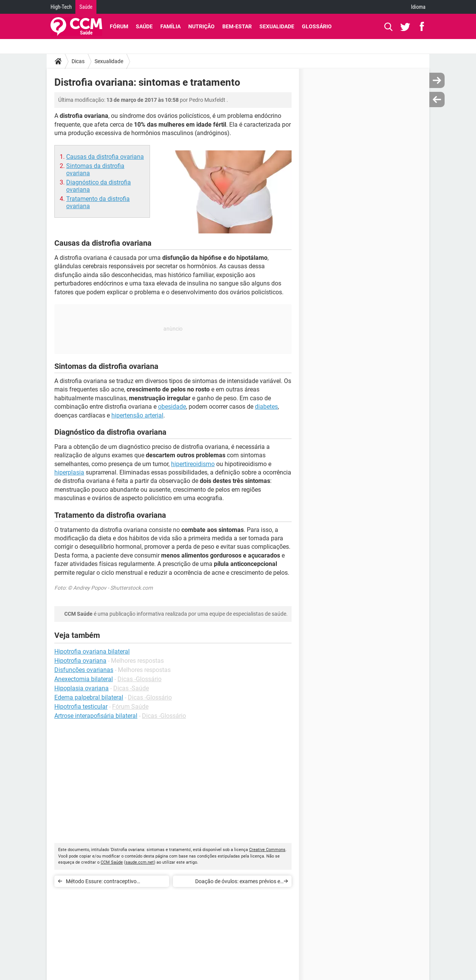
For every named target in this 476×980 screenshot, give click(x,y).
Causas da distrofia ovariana (105, 157)
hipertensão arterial (137, 415)
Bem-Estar (237, 26)
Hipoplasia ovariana (82, 688)
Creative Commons (267, 850)
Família (170, 26)
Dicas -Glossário (139, 679)
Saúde (86, 7)
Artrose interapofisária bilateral (96, 716)
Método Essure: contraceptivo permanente (101, 883)
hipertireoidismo (193, 464)
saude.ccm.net (140, 862)
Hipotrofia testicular (81, 707)
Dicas (78, 61)
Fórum (119, 26)
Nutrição (201, 26)
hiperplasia (69, 472)
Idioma (418, 7)
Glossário (317, 26)
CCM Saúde (112, 862)
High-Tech (61, 7)
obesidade (172, 407)
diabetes (266, 407)
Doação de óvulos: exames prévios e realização (238, 883)
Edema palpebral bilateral (89, 697)
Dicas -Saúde (131, 688)
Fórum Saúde (130, 707)
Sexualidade (277, 26)
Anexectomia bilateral (84, 679)
